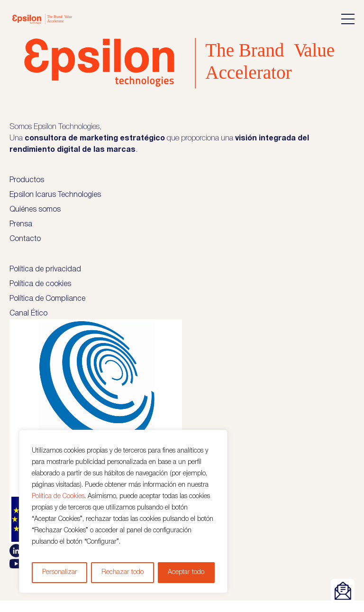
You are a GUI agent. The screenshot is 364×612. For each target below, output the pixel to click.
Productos (27, 180)
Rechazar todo (123, 572)
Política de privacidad (45, 269)
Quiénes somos (35, 210)
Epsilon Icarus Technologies (55, 195)
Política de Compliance (47, 299)
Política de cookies (40, 284)
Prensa (21, 224)
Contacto (25, 239)
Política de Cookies (58, 496)
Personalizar (60, 572)
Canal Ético (28, 314)
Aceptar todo (186, 572)
